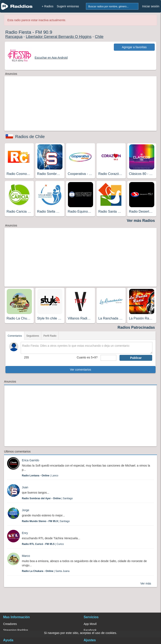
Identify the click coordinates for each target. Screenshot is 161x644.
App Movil (90, 624)
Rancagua (14, 37)
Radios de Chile (30, 137)
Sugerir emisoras (68, 6)
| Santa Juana (46, 571)
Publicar (136, 358)
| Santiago (47, 498)
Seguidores (33, 336)
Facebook (90, 630)
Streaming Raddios (16, 630)
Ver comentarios (80, 370)
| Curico (43, 544)
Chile (99, 37)
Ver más (146, 583)
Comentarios (15, 336)
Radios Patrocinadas (136, 327)
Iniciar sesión (151, 6)
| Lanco (40, 476)
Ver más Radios (141, 221)
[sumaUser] (108, 358)
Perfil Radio (50, 336)
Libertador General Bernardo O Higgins (59, 37)
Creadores (10, 624)
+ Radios (48, 6)
